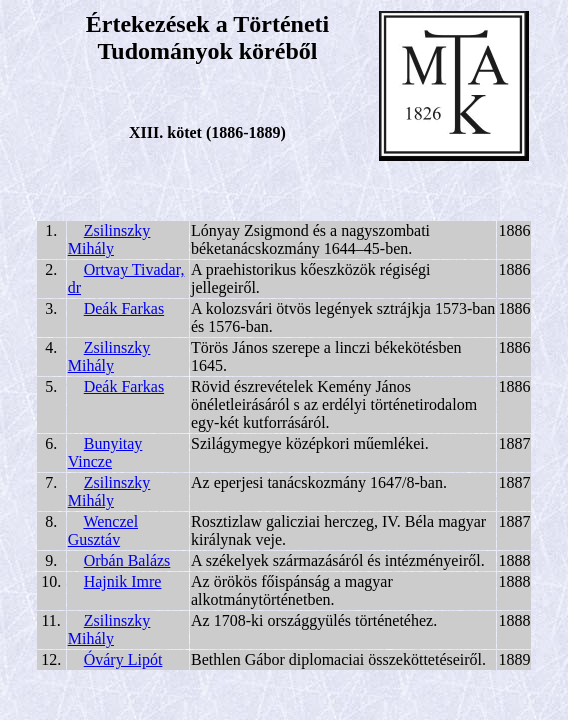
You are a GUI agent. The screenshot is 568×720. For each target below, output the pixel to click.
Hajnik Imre (123, 581)
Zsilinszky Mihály (109, 239)
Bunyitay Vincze (105, 452)
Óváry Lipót (123, 659)
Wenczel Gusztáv (103, 530)
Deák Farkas (124, 308)
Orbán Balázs (127, 560)
